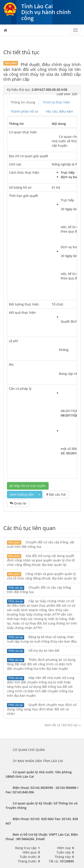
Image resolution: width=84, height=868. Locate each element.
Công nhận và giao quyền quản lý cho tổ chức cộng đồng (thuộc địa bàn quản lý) (42, 576)
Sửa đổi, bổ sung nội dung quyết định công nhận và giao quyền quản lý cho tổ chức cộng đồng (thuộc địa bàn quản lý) (41, 560)
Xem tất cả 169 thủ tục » (63, 725)
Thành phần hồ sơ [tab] (24, 111)
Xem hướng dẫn (22, 494)
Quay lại (18, 503)
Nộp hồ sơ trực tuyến (28, 486)
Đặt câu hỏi (56, 494)
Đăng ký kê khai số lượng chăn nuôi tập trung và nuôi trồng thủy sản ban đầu (42, 639)
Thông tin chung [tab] (23, 102)
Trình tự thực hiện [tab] (56, 102)
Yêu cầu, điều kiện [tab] (59, 111)
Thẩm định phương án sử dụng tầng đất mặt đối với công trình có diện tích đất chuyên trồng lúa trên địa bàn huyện (41, 664)
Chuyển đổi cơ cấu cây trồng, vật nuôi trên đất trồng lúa (41, 544)
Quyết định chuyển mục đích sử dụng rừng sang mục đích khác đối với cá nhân (42, 709)
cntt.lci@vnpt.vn (59, 839)
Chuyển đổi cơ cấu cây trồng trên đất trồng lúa (39, 590)
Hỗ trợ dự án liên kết (33, 651)
